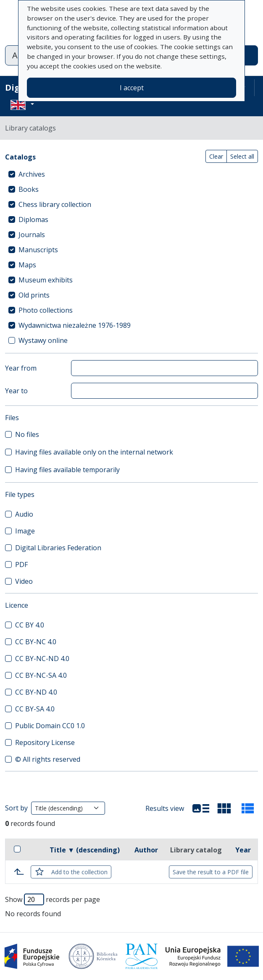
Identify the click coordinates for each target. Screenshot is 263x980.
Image (25, 531)
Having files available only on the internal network (94, 452)
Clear (216, 156)
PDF (21, 564)
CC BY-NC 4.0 (36, 642)
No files (27, 434)
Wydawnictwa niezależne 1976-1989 (75, 325)
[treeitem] (131, 174)
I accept (132, 88)
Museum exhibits (46, 280)
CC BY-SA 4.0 (35, 709)
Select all (242, 156)
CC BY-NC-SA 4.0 (41, 675)
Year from (21, 368)
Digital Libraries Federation (58, 548)
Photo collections (46, 310)
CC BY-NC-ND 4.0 (42, 659)
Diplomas (33, 220)
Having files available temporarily (67, 470)
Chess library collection (55, 204)
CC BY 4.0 (30, 625)
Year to (16, 391)
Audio (24, 514)
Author (146, 850)
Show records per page (53, 899)
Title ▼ (85, 850)
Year (243, 850)
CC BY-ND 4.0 (36, 692)
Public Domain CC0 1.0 (50, 726)
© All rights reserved (48, 759)
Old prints (34, 295)
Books (29, 189)
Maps (27, 265)
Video (24, 581)
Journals (32, 235)
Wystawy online (43, 340)
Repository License (45, 742)
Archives (32, 174)
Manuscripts (38, 250)
